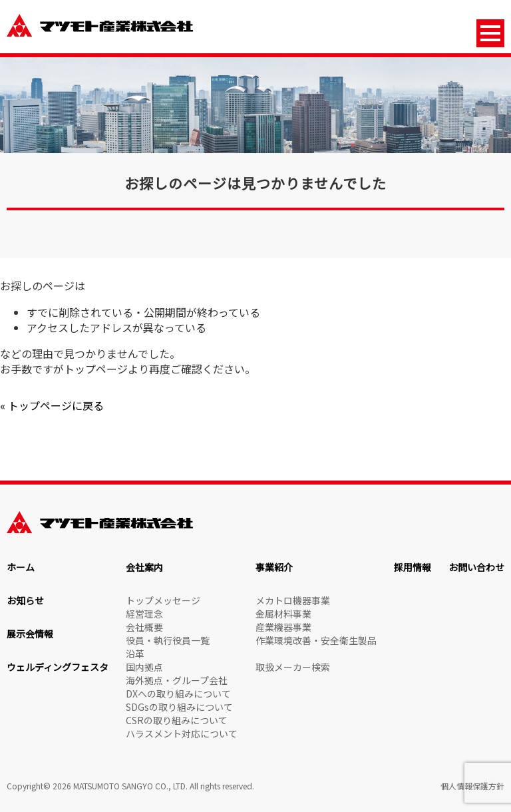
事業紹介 (274, 567)
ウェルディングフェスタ (58, 667)
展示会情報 (30, 634)
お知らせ (25, 600)
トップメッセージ (163, 600)
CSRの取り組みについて (177, 720)
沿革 (135, 654)
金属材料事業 (283, 614)
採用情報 (413, 567)
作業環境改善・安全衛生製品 (316, 640)
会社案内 (144, 567)
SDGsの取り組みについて (179, 707)
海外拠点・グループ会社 (177, 680)
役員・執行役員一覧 (168, 640)
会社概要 (144, 627)
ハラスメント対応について (182, 733)
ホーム (21, 567)
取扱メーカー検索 (293, 667)
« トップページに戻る (52, 405)
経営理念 (144, 614)
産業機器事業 (283, 627)
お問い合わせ (476, 567)
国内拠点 (144, 667)
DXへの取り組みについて (178, 694)
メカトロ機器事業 (293, 600)
